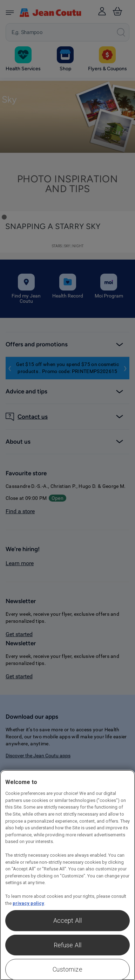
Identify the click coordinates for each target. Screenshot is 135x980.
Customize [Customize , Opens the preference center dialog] (67, 969)
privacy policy (28, 903)
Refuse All (68, 945)
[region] (67, 875)
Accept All (68, 920)
